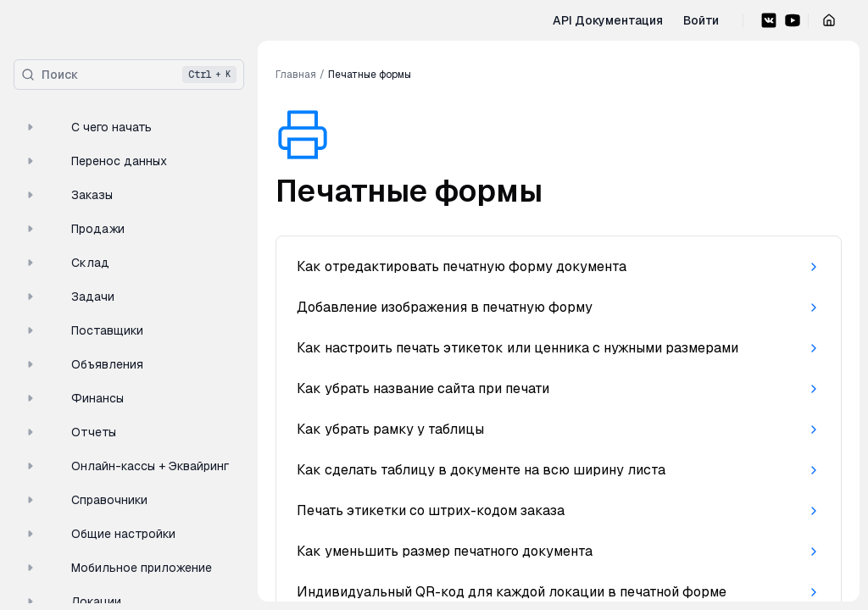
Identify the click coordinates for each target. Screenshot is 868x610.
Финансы (72, 398)
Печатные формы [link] (370, 75)
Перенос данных (94, 161)
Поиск (129, 75)
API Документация (608, 20)
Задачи (67, 297)
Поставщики (82, 330)
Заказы (67, 195)
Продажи (72, 229)
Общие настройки (98, 534)
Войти (701, 20)
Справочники (84, 500)
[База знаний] (57, 27)
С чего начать (86, 127)
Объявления (82, 364)
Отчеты (68, 432)
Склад (65, 263)
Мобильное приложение (116, 568)
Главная (296, 75)
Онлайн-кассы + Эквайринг (125, 466)
